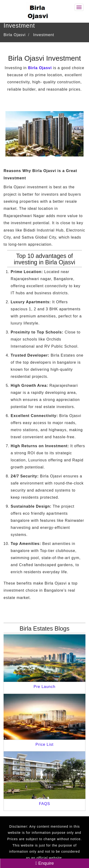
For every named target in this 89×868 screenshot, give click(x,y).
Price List (45, 744)
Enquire (45, 863)
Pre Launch (45, 687)
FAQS (44, 804)
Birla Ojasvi (40, 68)
